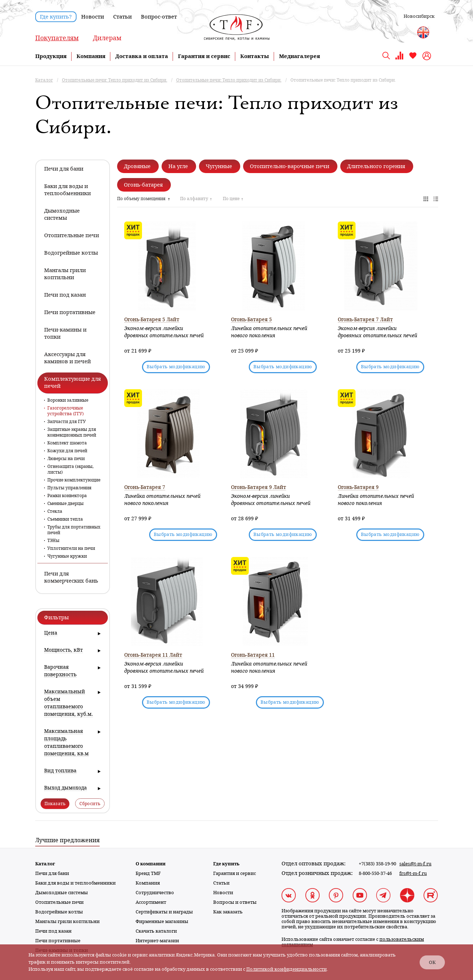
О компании (151, 864)
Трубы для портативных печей (74, 530)
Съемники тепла (65, 519)
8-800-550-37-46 (375, 873)
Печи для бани (52, 873)
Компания (91, 56)
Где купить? (56, 17)
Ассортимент (151, 902)
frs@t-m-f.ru (413, 873)
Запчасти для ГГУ (67, 422)
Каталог (45, 864)
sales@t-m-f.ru (415, 864)
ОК (432, 962)
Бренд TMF (148, 873)
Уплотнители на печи (71, 548)
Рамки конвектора (67, 496)
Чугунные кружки (67, 556)
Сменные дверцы (65, 504)
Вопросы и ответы (235, 902)
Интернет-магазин (157, 941)
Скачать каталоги (156, 931)
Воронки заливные (68, 400)
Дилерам (107, 38)
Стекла (55, 511)
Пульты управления (69, 488)
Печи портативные (58, 941)
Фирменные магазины (162, 921)
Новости (93, 17)
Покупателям (57, 38)
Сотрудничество (155, 893)
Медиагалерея (299, 56)
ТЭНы (53, 541)
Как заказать (228, 912)
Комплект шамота (67, 443)
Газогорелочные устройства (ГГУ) (65, 411)
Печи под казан (53, 931)
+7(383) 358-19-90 (377, 864)
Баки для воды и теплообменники (75, 883)
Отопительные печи (59, 902)
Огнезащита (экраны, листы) (70, 469)
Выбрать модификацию (176, 367)
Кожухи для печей (67, 451)
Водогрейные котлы (59, 912)
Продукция (51, 56)
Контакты (255, 56)
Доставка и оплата (142, 56)
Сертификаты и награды (164, 912)
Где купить (226, 864)
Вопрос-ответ (159, 17)
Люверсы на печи (66, 459)
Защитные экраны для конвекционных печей (72, 432)
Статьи (122, 17)
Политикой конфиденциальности (287, 969)
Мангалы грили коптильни (67, 921)
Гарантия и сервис (204, 56)
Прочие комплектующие (74, 480)
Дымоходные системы (62, 893)
